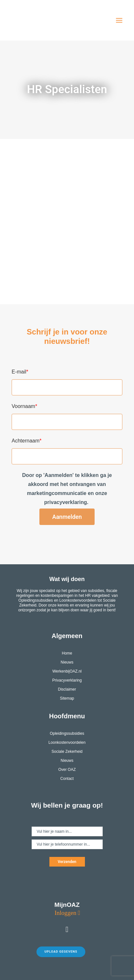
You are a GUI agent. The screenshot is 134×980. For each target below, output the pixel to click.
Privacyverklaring (67, 680)
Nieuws (67, 662)
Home (67, 653)
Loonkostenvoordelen (67, 742)
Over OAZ (67, 770)
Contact (67, 779)
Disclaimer (67, 689)
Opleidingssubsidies (67, 733)
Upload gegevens (61, 952)
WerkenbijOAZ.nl (67, 671)
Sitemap (67, 698)
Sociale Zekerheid (67, 752)
